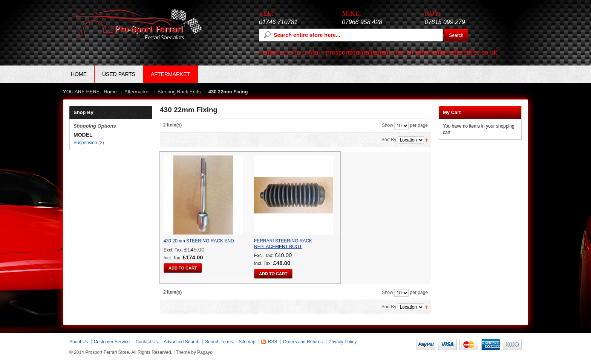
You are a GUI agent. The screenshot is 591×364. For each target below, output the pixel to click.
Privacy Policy (343, 342)
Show (387, 125)
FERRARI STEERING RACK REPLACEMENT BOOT (283, 244)
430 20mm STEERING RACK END (199, 241)
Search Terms (219, 342)
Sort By (389, 140)
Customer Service (112, 342)
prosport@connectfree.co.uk (456, 52)
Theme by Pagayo (194, 352)
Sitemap (247, 342)
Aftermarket (137, 92)
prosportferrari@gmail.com (365, 52)
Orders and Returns (303, 342)
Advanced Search (181, 342)
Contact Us (146, 342)
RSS (273, 342)
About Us (79, 342)
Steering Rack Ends (179, 92)
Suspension (85, 143)
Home (79, 74)
